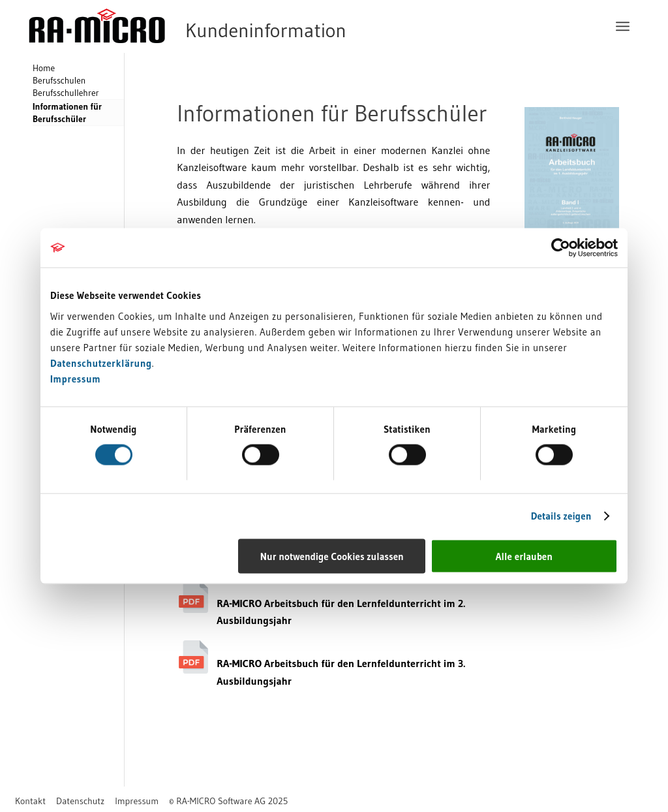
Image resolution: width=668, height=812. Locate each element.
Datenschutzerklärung (101, 363)
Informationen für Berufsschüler (67, 113)
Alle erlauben (524, 556)
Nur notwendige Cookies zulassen (332, 556)
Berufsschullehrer (66, 93)
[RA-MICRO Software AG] (241, 26)
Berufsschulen (59, 81)
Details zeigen (561, 516)
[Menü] (623, 26)
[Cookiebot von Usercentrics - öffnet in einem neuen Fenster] (561, 248)
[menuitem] (623, 26)
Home (44, 68)
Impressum (75, 378)
